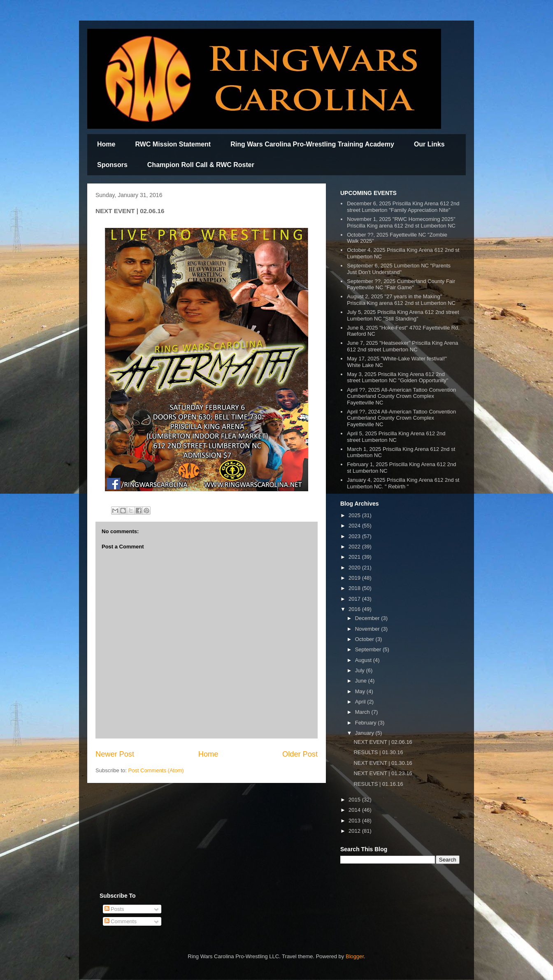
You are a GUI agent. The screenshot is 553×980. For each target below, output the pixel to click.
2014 (355, 810)
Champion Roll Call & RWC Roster (201, 165)
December (368, 618)
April (361, 702)
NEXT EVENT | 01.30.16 (383, 763)
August (364, 660)
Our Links (429, 144)
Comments (121, 921)
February (367, 723)
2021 (355, 557)
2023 (355, 536)
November (368, 629)
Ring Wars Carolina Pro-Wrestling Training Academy (312, 144)
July (361, 670)
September (369, 649)
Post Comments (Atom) (156, 770)
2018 (355, 588)
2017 (355, 599)
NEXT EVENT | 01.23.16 (383, 773)
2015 (355, 800)
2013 (355, 821)
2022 (355, 547)
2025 (355, 515)
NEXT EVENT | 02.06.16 (383, 742)
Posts (114, 909)
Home (106, 144)
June (362, 681)
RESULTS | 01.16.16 (378, 784)
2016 (355, 609)
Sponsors (112, 165)
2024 (355, 526)
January (365, 733)
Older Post (300, 754)
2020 (355, 568)
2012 (355, 831)
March (363, 712)
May (361, 691)
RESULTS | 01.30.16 (378, 752)
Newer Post (115, 754)
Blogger (355, 956)
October (365, 639)
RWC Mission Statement (173, 144)
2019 (355, 578)
